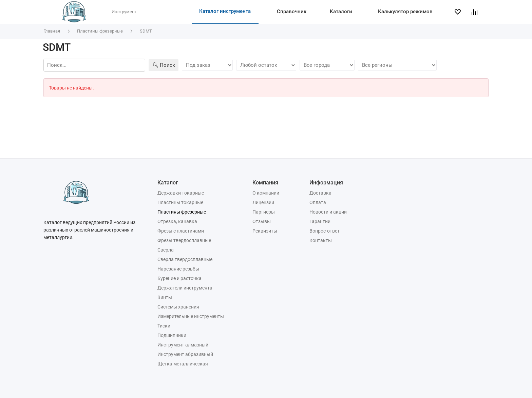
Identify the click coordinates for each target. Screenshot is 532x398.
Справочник (292, 12)
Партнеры (264, 212)
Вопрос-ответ (325, 231)
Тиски (164, 326)
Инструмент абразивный (185, 354)
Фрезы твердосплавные (184, 240)
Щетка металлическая (183, 364)
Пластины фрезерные (182, 212)
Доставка (320, 193)
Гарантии (320, 221)
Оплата (318, 202)
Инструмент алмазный (183, 345)
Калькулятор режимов (405, 12)
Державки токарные (181, 193)
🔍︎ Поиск (164, 65)
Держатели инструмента (185, 288)
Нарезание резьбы (178, 269)
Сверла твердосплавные (185, 259)
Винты (165, 297)
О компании (266, 193)
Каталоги (341, 12)
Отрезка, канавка (177, 221)
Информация (326, 183)
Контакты (321, 240)
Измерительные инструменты (191, 316)
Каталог (168, 183)
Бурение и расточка (179, 278)
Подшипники (172, 335)
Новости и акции (328, 212)
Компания (265, 183)
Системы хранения (178, 307)
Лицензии (263, 202)
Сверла (166, 250)
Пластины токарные (180, 202)
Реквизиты (265, 231)
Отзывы (262, 221)
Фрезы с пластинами (181, 231)
